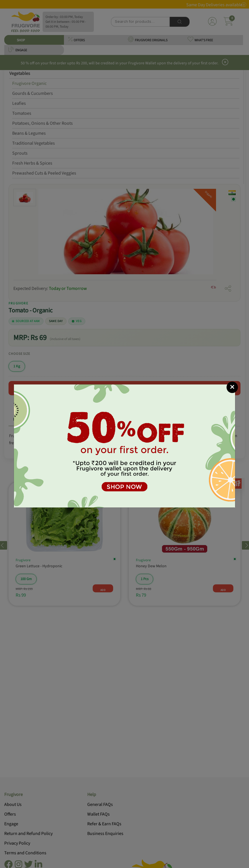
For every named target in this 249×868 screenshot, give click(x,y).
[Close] (232, 387)
